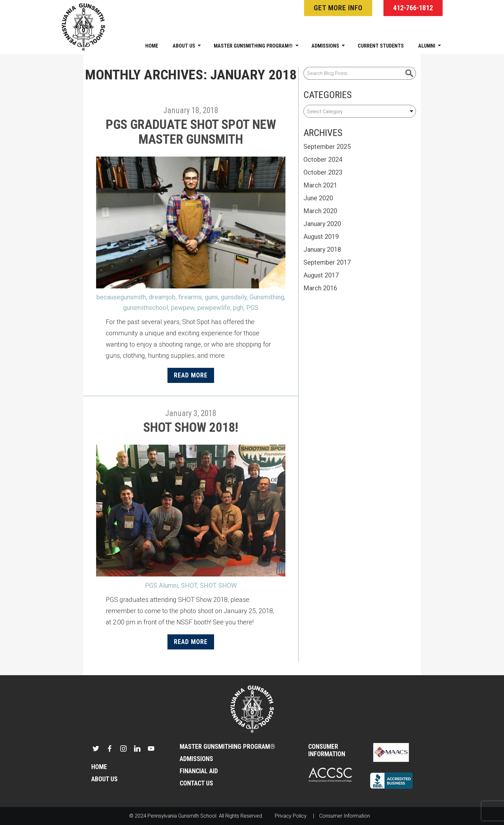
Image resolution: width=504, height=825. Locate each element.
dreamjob (162, 297)
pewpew (183, 308)
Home (152, 46)
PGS (252, 308)
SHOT (189, 585)
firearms (190, 297)
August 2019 (321, 237)
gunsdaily (234, 297)
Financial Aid (199, 771)
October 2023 (323, 172)
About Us (187, 46)
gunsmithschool (146, 308)
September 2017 (327, 262)
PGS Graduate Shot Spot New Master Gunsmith (191, 132)
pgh (238, 308)
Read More (191, 375)
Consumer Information (327, 750)
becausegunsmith (121, 297)
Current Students (381, 46)
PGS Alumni (162, 585)
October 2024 (323, 159)
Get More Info (338, 8)
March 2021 (320, 185)
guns (211, 297)
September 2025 (327, 147)
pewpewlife (214, 308)
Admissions (328, 46)
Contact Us (196, 783)
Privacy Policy (291, 816)
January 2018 (322, 249)
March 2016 (320, 288)
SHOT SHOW (218, 585)
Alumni (430, 46)
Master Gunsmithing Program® (256, 46)
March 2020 (320, 211)
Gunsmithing (267, 297)
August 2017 (321, 275)
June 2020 (318, 198)
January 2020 (322, 224)
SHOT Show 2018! (191, 427)
